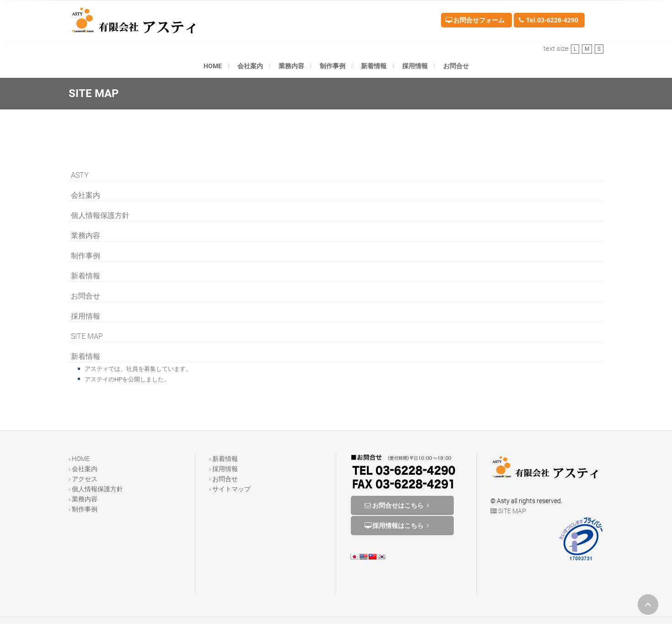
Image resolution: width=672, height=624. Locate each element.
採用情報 (415, 66)
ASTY (80, 175)
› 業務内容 (83, 499)
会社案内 (250, 66)
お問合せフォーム (475, 20)
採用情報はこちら (398, 526)
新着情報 (374, 66)
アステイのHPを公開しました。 (127, 379)
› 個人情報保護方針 (96, 489)
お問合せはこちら (398, 505)
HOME (213, 66)
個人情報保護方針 (100, 215)
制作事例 (333, 66)
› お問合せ (223, 479)
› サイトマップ (230, 489)
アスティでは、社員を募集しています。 (138, 369)
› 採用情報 (223, 469)
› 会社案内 (83, 469)
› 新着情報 (223, 459)
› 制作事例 (83, 509)
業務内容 (291, 66)
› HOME (79, 459)
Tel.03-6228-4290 (548, 20)
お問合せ (456, 66)
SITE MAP (87, 336)
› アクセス (83, 479)
